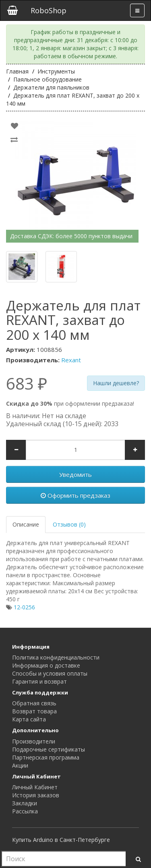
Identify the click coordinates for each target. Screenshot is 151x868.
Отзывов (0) (69, 524)
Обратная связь (34, 703)
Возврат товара (34, 711)
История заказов (36, 795)
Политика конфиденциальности (56, 657)
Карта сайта (29, 719)
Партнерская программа (46, 757)
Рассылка (25, 811)
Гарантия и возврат (39, 681)
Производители (34, 741)
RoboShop (49, 10)
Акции (20, 765)
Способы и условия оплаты (50, 673)
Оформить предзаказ (75, 495)
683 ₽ (27, 384)
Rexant (71, 360)
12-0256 (24, 607)
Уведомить (75, 474)
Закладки (25, 803)
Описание (26, 524)
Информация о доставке (46, 665)
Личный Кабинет (35, 787)
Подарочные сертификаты (49, 749)
